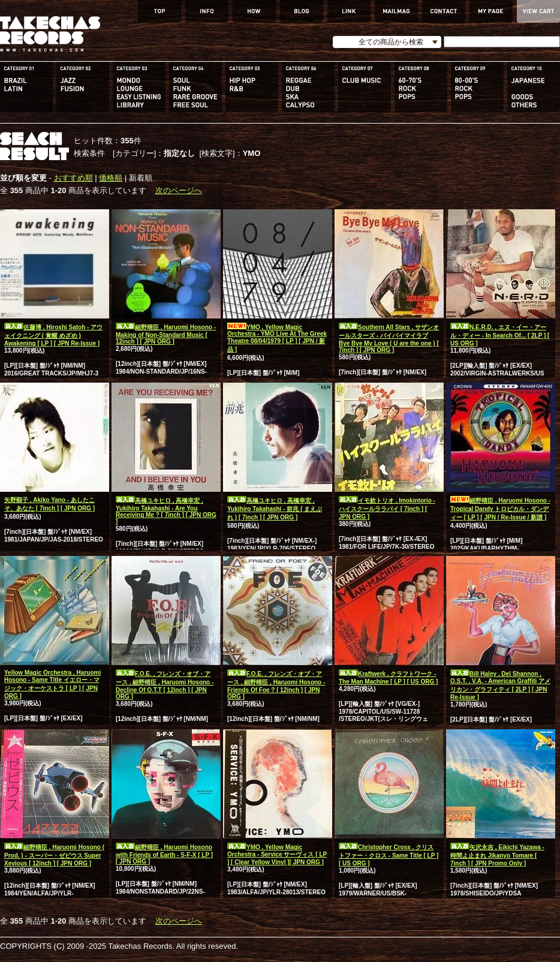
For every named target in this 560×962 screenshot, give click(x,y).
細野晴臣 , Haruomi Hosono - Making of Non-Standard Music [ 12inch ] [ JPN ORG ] (166, 334)
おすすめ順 (73, 178)
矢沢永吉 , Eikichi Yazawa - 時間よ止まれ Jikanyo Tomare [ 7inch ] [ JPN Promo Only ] (497, 855)
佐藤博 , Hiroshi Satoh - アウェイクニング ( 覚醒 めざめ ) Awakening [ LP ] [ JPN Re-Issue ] (53, 335)
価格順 (111, 178)
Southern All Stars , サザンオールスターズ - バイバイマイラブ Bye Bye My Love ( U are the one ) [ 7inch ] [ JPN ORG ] (389, 339)
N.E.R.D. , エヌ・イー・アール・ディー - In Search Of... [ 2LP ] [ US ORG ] (500, 335)
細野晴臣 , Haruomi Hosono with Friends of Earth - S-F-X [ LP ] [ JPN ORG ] (164, 854)
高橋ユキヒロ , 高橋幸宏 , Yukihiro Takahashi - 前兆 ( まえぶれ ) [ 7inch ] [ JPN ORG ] (275, 509)
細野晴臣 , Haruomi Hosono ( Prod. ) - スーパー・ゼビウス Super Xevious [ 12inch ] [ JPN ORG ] (54, 855)
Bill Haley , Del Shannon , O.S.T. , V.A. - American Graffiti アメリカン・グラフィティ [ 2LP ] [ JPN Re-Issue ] (500, 686)
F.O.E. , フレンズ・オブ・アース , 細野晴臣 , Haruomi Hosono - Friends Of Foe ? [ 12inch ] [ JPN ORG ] (276, 685)
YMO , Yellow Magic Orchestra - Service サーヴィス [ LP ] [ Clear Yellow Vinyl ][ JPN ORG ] (277, 855)
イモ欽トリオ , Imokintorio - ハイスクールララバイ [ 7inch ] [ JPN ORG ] (387, 509)
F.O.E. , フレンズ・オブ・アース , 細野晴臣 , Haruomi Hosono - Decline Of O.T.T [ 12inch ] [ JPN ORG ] (165, 685)
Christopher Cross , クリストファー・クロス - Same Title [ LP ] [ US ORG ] (389, 855)
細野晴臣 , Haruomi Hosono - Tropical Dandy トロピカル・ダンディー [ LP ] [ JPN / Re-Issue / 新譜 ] (500, 509)
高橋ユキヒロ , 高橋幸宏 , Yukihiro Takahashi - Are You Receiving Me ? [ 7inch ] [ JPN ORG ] (166, 511)
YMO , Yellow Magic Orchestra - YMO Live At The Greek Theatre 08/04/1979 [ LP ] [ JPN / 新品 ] (277, 338)
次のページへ (179, 190)
